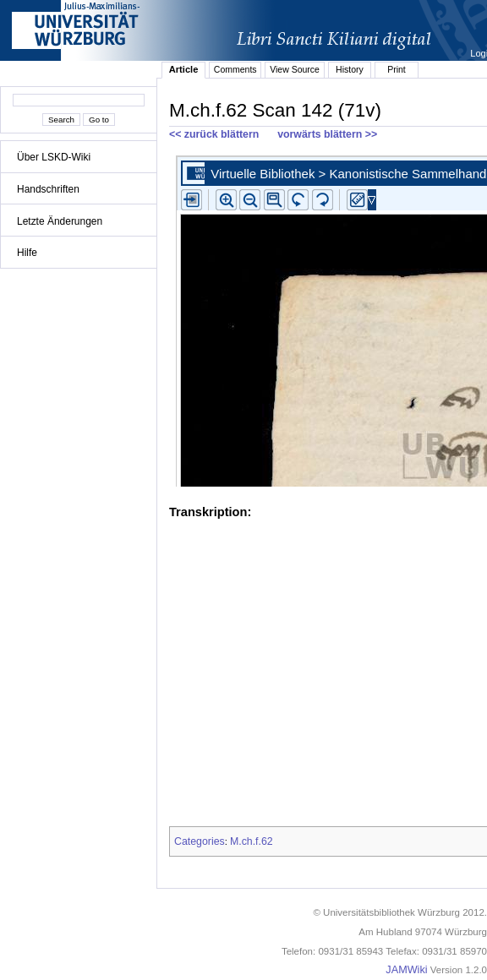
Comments (235, 69)
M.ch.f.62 (252, 841)
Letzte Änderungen (60, 221)
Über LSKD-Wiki (54, 157)
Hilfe (27, 253)
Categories (200, 841)
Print (397, 69)
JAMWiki (406, 970)
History (350, 69)
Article (184, 69)
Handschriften (48, 189)
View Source (295, 69)
